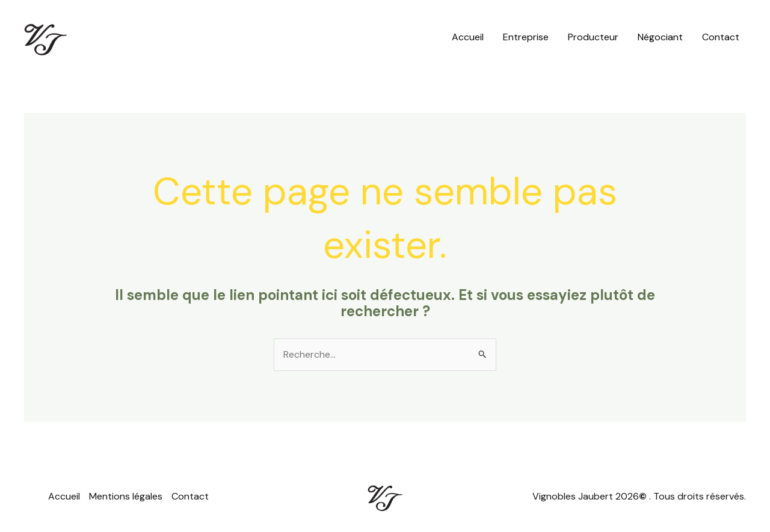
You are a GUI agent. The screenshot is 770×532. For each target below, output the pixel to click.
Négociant (660, 37)
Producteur (593, 37)
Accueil (468, 37)
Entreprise (526, 37)
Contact (721, 37)
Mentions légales (126, 496)
